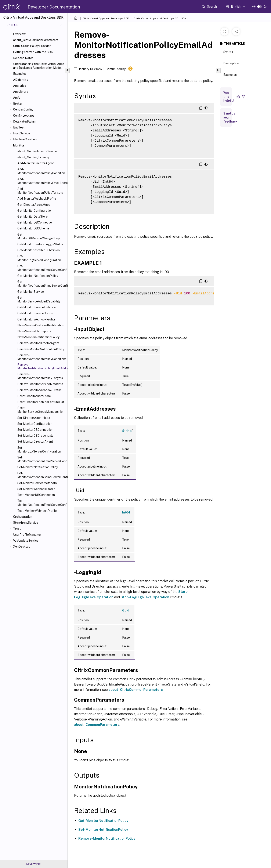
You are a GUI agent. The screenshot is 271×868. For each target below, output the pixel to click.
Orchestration (23, 517)
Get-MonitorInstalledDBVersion (39, 250)
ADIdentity (21, 80)
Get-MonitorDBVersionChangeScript (39, 236)
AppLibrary (21, 92)
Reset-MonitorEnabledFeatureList (41, 402)
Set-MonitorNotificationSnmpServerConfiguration (42, 475)
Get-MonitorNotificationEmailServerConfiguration (42, 268)
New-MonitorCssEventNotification (41, 325)
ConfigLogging (24, 116)
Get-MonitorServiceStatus (35, 313)
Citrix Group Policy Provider (32, 46)
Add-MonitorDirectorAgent (36, 163)
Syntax (228, 54)
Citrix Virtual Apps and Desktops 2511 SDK (160, 18)
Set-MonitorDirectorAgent (35, 442)
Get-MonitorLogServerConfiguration (39, 258)
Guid (126, 610)
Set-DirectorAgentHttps (34, 418)
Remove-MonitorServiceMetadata (40, 384)
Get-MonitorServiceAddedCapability (39, 299)
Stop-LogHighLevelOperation (145, 597)
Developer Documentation (54, 7)
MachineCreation (25, 139)
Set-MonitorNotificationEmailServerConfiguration (42, 459)
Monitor (19, 145)
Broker (18, 103)
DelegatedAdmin (25, 121)
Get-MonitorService (31, 292)
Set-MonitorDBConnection (35, 430)
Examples (20, 74)
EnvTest (19, 127)
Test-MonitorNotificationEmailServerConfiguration (42, 503)
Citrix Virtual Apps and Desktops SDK (106, 18)
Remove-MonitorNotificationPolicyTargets (40, 376)
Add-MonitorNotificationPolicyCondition (41, 171)
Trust (17, 529)
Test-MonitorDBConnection (36, 495)
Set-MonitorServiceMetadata (37, 483)
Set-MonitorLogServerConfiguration (39, 450)
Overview (19, 34)
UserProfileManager (27, 535)
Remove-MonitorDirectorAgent (38, 343)
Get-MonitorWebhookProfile (36, 319)
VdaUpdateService (26, 541)
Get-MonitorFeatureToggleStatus (40, 244)
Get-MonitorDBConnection (35, 222)
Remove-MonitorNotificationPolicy (41, 349)
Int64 (126, 512)
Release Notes (23, 58)
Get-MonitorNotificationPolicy (38, 276)
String (127, 431)
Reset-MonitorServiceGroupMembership (40, 410)
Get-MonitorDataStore (32, 217)
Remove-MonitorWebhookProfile (39, 390)
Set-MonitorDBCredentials (35, 436)
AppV (17, 98)
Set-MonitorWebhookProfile (36, 489)
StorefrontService (26, 523)
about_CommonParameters (97, 725)
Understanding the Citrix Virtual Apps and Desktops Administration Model (39, 66)
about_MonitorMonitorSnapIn (37, 151)
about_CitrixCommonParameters (36, 40)
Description (231, 65)
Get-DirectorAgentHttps (34, 205)
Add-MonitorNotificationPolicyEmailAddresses (42, 181)
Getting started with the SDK (33, 52)
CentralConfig (23, 109)
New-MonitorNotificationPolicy (38, 337)
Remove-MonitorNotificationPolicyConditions (42, 357)
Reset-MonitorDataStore (34, 396)
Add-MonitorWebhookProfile (37, 199)
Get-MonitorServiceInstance (37, 307)
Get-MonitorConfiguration (35, 211)
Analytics (20, 86)
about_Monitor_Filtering (33, 157)
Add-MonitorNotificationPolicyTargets (40, 191)
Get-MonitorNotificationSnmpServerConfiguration (42, 284)
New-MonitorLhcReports (34, 331)
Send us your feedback (230, 117)
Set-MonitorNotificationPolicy (38, 467)
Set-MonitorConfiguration (35, 424)
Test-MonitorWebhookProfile (37, 511)
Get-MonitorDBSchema (33, 228)
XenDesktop (22, 546)
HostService (22, 133)
